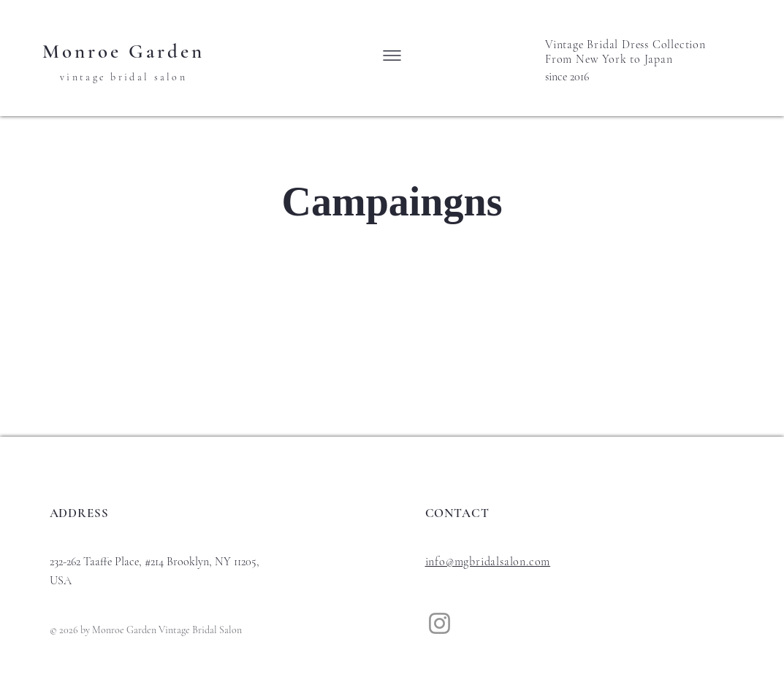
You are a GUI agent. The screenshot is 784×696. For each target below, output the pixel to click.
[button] (392, 56)
